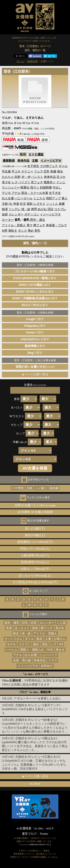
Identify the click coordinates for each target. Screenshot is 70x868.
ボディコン (32, 214)
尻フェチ (37, 182)
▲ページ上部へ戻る (35, 374)
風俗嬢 (54, 488)
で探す (35, 271)
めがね (42, 209)
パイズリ (24, 182)
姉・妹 (26, 209)
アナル (16, 193)
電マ (29, 225)
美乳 (37, 231)
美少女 (6, 182)
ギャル (63, 166)
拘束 (16, 204)
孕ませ (60, 650)
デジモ (6, 193)
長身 (9, 628)
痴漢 (5, 209)
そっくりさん (13, 639)
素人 (65, 198)
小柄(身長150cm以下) (35, 555)
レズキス (39, 204)
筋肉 (35, 628)
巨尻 (34, 623)
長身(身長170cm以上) (35, 562)
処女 (16, 633)
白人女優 (8, 198)
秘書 (62, 204)
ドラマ (53, 660)
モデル (11, 644)
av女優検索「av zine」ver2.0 (35, 828)
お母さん (60, 639)
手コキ (16, 171)
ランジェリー (11, 187)
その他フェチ (49, 166)
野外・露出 (38, 220)
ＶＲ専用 (18, 488)
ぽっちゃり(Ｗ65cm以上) (35, 576)
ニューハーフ (48, 655)
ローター (8, 220)
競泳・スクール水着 (35, 193)
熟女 (40, 639)
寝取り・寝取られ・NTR (37, 650)
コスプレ (60, 209)
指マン (35, 187)
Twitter (44, 834)
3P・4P (26, 177)
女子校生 (33, 166)
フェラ (38, 171)
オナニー (27, 171)
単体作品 (23, 161)
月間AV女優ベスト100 (35, 505)
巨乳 (47, 171)
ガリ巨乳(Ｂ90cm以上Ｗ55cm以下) (35, 582)
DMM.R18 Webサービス (40, 844)
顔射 (18, 177)
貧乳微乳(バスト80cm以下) (35, 542)
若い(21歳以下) (35, 528)
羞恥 (30, 204)
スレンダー (16, 214)
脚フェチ (39, 225)
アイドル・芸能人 (14, 225)
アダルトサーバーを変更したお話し (38, 698)
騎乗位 (25, 187)
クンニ (61, 182)
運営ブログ (29, 834)
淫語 (50, 209)
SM (61, 644)
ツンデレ (15, 209)
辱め (31, 231)
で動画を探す (35, 305)
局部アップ (53, 198)
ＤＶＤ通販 (36, 154)
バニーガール (24, 198)
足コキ (61, 177)
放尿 (5, 214)
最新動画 (9, 161)
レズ (15, 182)
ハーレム (12, 650)
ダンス (22, 231)
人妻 (48, 639)
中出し (57, 187)
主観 (35, 161)
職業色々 (50, 182)
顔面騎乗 (46, 187)
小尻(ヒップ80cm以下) (35, 569)
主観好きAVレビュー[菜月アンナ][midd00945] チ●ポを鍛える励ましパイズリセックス (35, 709)
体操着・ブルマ (56, 225)
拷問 (34, 209)
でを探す (35, 278)
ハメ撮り (41, 488)
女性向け (47, 666)
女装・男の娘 (22, 660)
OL (11, 204)
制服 (53, 171)
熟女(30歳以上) (35, 535)
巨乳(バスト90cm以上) (35, 549)
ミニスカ (39, 198)
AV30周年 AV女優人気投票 (35, 512)
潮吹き (13, 231)
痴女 (60, 171)
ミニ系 (61, 623)
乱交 (23, 204)
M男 (5, 231)
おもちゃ (8, 177)
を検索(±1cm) (35, 367)
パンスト (37, 177)
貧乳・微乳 (12, 623)
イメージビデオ (51, 161)
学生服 (6, 171)
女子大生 (55, 193)
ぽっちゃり (22, 628)
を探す (35, 326)
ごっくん (52, 204)
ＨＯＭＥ (35, 784)
